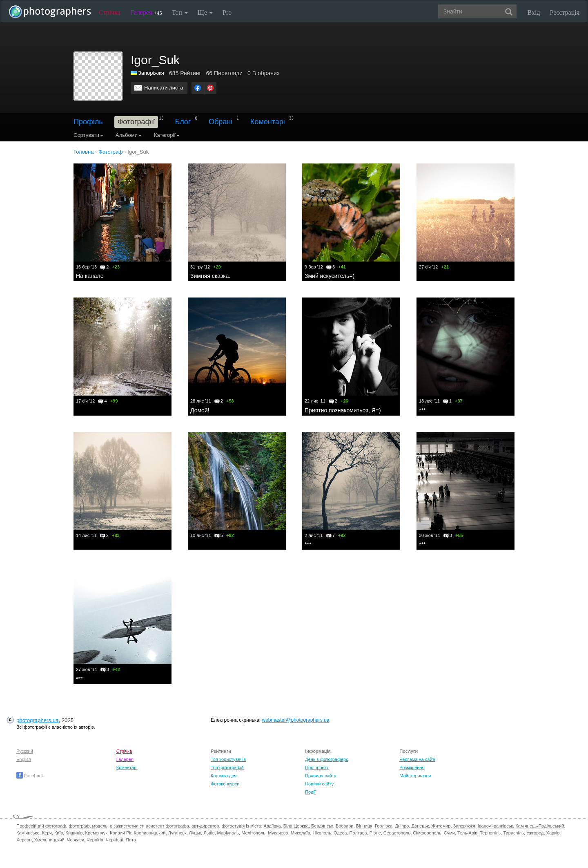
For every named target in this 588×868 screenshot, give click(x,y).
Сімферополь (427, 833)
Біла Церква (296, 826)
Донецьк (420, 826)
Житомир (441, 826)
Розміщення (412, 767)
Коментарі (268, 122)
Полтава (358, 833)
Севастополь (397, 833)
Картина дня (224, 776)
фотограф (79, 826)
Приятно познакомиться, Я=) (343, 410)
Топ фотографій (227, 767)
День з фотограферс (327, 759)
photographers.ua (37, 720)
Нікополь (322, 833)
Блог (183, 122)
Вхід (534, 12)
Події (310, 792)
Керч (47, 833)
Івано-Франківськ (495, 826)
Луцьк (195, 833)
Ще (205, 12)
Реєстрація (565, 12)
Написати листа (164, 88)
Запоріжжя (151, 73)
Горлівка (384, 826)
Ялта (131, 840)
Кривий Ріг (120, 833)
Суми (449, 833)
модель (100, 826)
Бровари (345, 826)
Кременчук (96, 833)
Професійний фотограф (41, 826)
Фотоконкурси (225, 784)
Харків (553, 833)
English (24, 759)
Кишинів (74, 833)
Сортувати (88, 135)
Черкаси (76, 840)
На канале (90, 276)
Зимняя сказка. (210, 276)
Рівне (375, 833)
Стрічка (110, 12)
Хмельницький (49, 840)
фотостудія (233, 826)
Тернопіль (490, 833)
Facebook (30, 776)
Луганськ (177, 833)
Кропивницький (150, 833)
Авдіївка (272, 826)
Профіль (88, 122)
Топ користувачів (228, 759)
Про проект (317, 767)
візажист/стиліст (126, 826)
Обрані (220, 122)
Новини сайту (319, 784)
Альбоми (129, 135)
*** (422, 410)
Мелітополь (253, 833)
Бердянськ (322, 826)
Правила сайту (321, 776)
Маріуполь (228, 833)
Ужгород (535, 833)
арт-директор (205, 826)
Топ (180, 12)
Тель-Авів (467, 833)
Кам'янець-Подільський (540, 826)
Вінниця (364, 826)
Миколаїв (301, 833)
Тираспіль (513, 833)
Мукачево (278, 833)
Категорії (167, 135)
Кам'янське (28, 833)
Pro (227, 12)
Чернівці (115, 840)
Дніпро (402, 826)
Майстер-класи (415, 776)
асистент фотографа (167, 826)
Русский (25, 751)
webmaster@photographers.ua (296, 720)
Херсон (24, 840)
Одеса (340, 833)
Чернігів (95, 840)
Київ (59, 833)
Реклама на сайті (417, 759)
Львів (209, 833)
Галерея (146, 12)
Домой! (200, 410)
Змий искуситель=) (330, 276)
